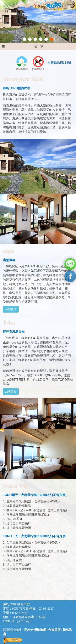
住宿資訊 (11, 309)
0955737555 (20, 613)
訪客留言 (11, 392)
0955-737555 (20, 609)
